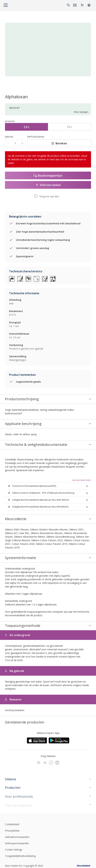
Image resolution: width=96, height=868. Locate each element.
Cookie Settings (14, 782)
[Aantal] (15, 143)
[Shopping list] (75, 5)
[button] (89, 5)
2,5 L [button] (27, 127)
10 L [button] (69, 127)
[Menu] (6, 5)
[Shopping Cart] (82, 5)
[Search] (68, 5)
